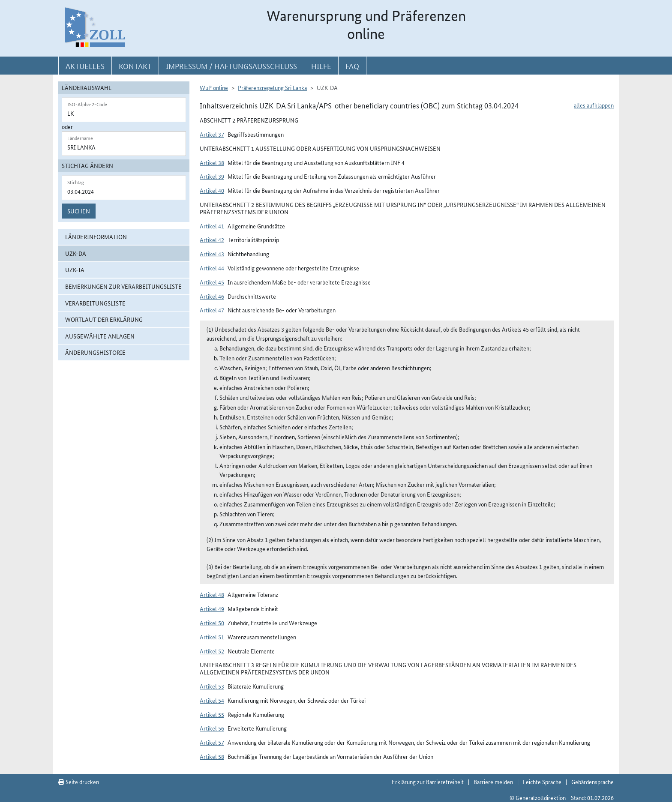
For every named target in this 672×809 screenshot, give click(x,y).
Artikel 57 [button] (212, 742)
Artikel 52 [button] (212, 651)
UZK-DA (76, 253)
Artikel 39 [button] (212, 176)
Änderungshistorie (95, 352)
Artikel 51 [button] (212, 637)
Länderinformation (96, 237)
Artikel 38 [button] (212, 162)
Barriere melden (493, 782)
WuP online (214, 87)
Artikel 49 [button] (212, 608)
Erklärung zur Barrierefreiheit (428, 782)
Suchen (79, 211)
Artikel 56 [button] (212, 728)
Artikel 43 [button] (212, 254)
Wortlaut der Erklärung (104, 319)
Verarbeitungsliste (95, 303)
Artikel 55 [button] (212, 714)
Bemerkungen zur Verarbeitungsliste (123, 286)
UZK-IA (75, 270)
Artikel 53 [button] (212, 686)
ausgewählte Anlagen (100, 336)
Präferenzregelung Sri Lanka (272, 87)
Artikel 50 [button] (212, 623)
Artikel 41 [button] (212, 226)
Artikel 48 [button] (212, 594)
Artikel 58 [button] (212, 756)
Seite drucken (79, 782)
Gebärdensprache (592, 782)
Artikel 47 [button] (212, 310)
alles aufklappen (594, 105)
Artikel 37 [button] (212, 134)
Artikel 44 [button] (212, 268)
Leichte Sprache (542, 782)
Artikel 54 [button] (212, 700)
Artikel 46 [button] (212, 296)
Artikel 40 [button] (212, 190)
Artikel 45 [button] (212, 282)
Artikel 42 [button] (212, 240)
